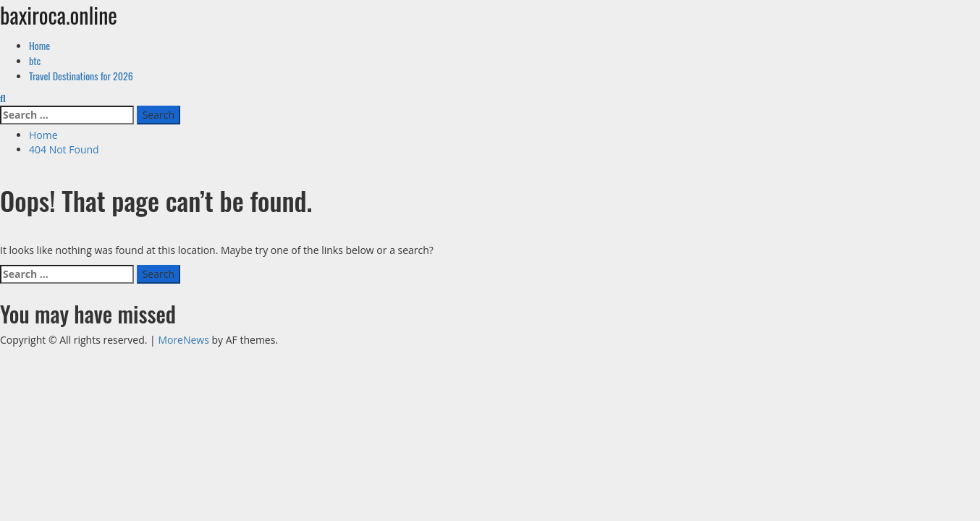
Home (39, 45)
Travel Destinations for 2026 (81, 76)
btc (35, 60)
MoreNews (183, 340)
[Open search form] (3, 98)
